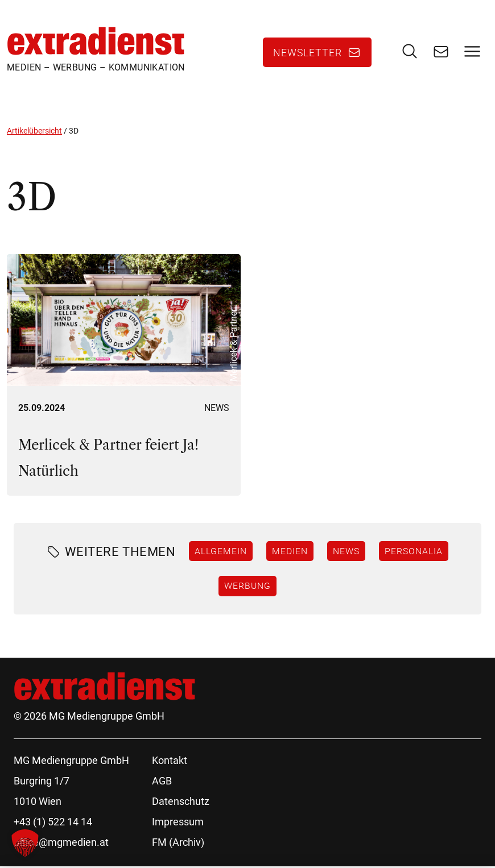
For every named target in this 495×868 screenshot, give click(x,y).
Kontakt (170, 762)
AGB (162, 782)
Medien (290, 553)
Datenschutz (181, 803)
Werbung (247, 588)
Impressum (178, 823)
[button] (25, 843)
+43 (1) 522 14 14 (53, 823)
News (217, 410)
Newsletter (308, 53)
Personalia (414, 553)
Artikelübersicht (34, 132)
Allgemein (221, 553)
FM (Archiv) (178, 844)
